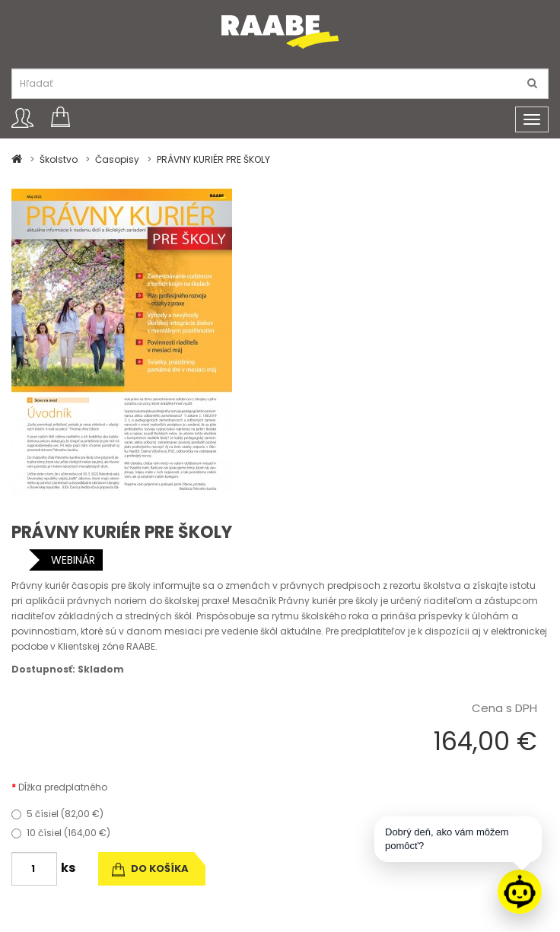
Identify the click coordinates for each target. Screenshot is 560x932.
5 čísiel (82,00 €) (57, 814)
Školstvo (59, 159)
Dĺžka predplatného (63, 787)
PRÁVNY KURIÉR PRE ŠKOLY (213, 159)
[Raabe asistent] (520, 892)
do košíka (150, 868)
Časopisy (117, 159)
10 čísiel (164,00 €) (61, 833)
